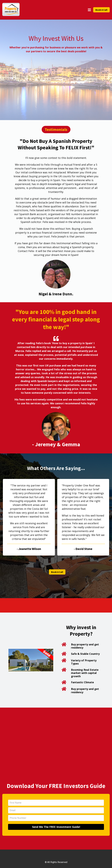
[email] (56, 810)
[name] (56, 803)
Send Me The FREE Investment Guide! (56, 827)
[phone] (56, 818)
